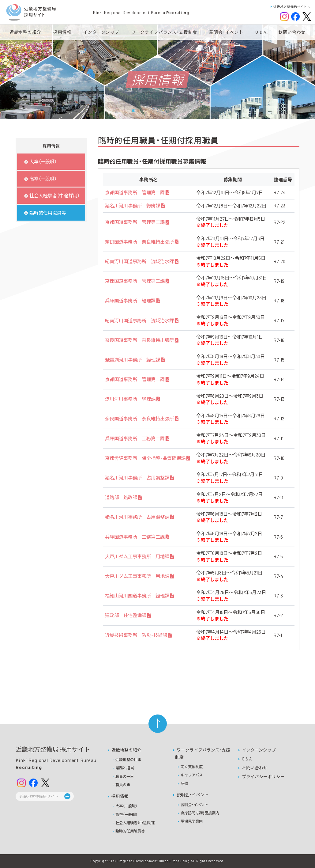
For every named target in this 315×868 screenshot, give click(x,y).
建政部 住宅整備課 (128, 615)
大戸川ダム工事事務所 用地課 (139, 556)
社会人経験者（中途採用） (136, 823)
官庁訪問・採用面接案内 (200, 813)
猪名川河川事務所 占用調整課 (139, 478)
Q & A (247, 759)
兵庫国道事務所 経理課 (132, 301)
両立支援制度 (192, 767)
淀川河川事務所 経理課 (132, 399)
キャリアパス (192, 775)
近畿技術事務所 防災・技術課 (138, 635)
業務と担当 (125, 768)
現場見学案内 (192, 821)
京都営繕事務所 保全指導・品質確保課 (147, 458)
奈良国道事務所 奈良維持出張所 (142, 242)
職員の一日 (125, 776)
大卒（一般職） (126, 806)
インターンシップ (259, 750)
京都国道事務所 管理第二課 (137, 192)
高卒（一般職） (126, 814)
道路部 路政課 (123, 497)
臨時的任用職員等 (130, 831)
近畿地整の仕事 (128, 760)
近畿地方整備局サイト (39, 796)
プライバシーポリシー (263, 777)
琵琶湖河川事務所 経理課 (135, 360)
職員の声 (123, 785)
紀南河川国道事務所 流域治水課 (142, 261)
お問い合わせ (255, 768)
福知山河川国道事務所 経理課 (139, 596)
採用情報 (120, 796)
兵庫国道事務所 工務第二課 (137, 438)
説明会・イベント (193, 795)
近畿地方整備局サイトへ (290, 7)
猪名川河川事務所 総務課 (135, 206)
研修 (184, 783)
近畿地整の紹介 (126, 750)
